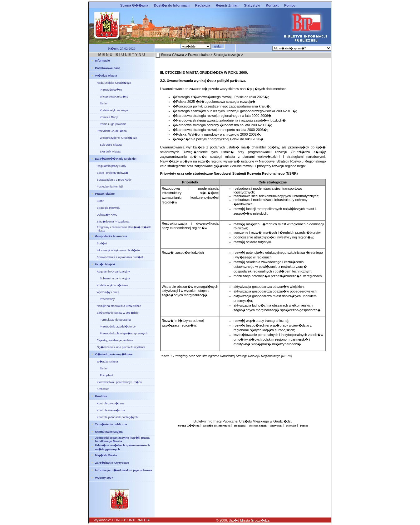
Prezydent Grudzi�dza (112, 131)
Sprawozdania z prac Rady (114, 180)
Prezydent (106, 375)
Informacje (103, 61)
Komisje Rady (109, 117)
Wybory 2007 (104, 478)
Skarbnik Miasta (110, 152)
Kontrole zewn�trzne (111, 403)
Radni (104, 103)
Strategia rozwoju (227, 55)
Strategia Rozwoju (109, 208)
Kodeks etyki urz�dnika (112, 285)
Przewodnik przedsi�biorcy (118, 327)
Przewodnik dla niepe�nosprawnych (124, 333)
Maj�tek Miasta (106, 455)
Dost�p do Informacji (172, 5)
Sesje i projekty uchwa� (113, 173)
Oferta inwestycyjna (109, 432)
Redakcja (203, 5)
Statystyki (252, 5)
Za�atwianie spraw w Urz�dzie (118, 313)
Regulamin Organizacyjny (113, 272)
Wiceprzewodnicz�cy (114, 97)
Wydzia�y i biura (108, 292)
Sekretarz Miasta (111, 145)
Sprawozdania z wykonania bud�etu (121, 257)
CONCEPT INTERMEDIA (131, 520)
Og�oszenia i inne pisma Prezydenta (121, 347)
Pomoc (290, 5)
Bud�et (102, 243)
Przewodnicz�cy (111, 90)
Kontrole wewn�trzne (111, 410)
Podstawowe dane (108, 68)
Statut (101, 201)
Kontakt (272, 5)
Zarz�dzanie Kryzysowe (112, 463)
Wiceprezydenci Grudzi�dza (119, 138)
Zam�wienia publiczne (111, 424)
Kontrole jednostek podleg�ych (117, 417)
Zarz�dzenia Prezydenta (113, 222)
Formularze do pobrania (115, 320)
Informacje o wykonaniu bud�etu (118, 250)
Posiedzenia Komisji (110, 187)
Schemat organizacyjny (115, 278)
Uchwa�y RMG (107, 215)
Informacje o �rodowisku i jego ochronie (124, 470)
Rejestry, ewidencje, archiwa (115, 340)
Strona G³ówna (173, 55)
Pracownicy (107, 299)
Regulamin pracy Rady (111, 166)
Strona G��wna (134, 5)
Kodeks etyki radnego (114, 110)
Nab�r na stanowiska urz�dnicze (119, 306)
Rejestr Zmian (227, 5)
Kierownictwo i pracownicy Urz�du (119, 382)
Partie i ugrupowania (113, 124)
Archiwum (103, 389)
